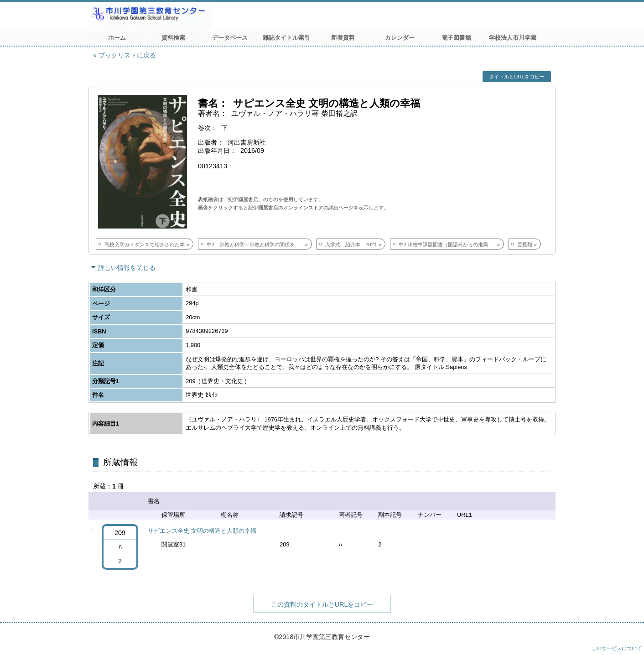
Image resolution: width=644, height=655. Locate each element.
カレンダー (400, 38)
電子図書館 (456, 38)
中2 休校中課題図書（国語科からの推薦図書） (451, 244)
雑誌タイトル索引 (286, 38)
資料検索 (173, 38)
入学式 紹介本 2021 (351, 244)
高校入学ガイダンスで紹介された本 (145, 244)
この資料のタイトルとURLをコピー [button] (322, 604)
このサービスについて (617, 648)
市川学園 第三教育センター (184, 16)
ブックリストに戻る (127, 55)
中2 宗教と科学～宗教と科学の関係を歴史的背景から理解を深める (259, 244)
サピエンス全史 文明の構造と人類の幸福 (202, 531)
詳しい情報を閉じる (127, 268)
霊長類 (525, 244)
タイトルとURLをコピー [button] (517, 77)
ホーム (117, 38)
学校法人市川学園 (513, 38)
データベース (230, 38)
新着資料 (343, 38)
